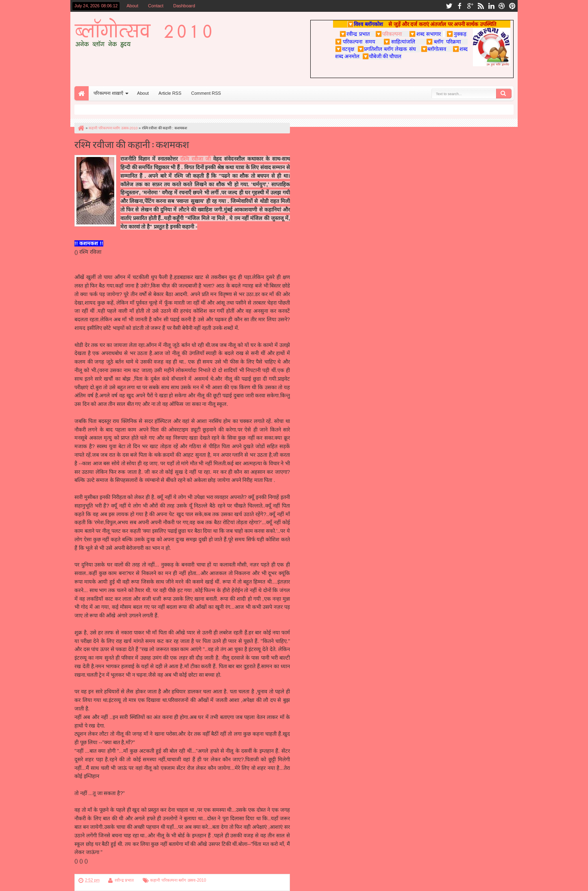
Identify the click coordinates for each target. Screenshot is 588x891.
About (132, 6)
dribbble (502, 6)
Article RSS (170, 93)
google (470, 6)
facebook (460, 6)
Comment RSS (206, 93)
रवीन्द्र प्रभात (124, 880)
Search (504, 94)
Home (82, 93)
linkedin (491, 6)
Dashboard (184, 6)
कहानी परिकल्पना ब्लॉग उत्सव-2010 (178, 880)
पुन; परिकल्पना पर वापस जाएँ (103, 869)
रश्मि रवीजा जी (195, 159)
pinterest (512, 6)
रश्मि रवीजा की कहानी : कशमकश (132, 144)
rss (481, 6)
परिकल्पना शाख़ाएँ (108, 93)
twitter (449, 6)
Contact (156, 6)
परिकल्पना (389, 34)
